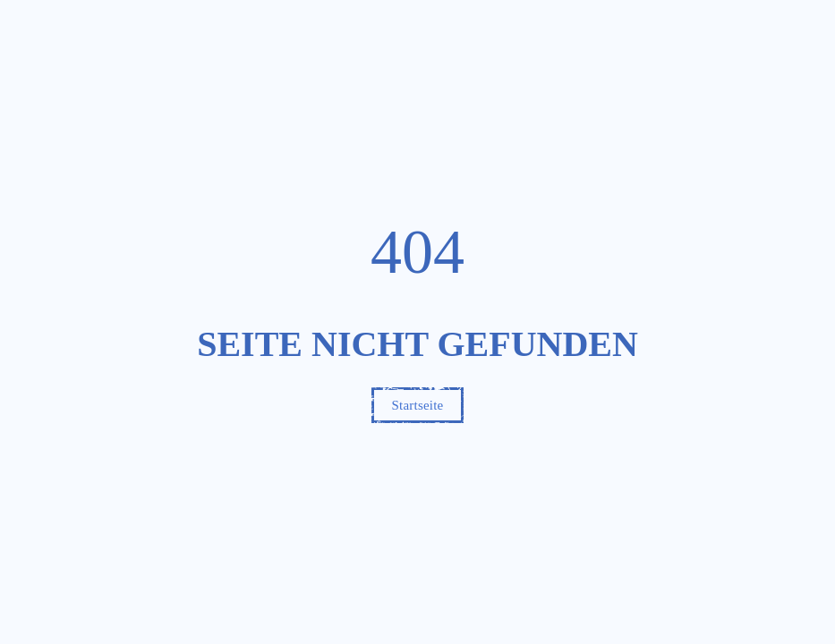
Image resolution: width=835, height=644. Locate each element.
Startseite (418, 405)
